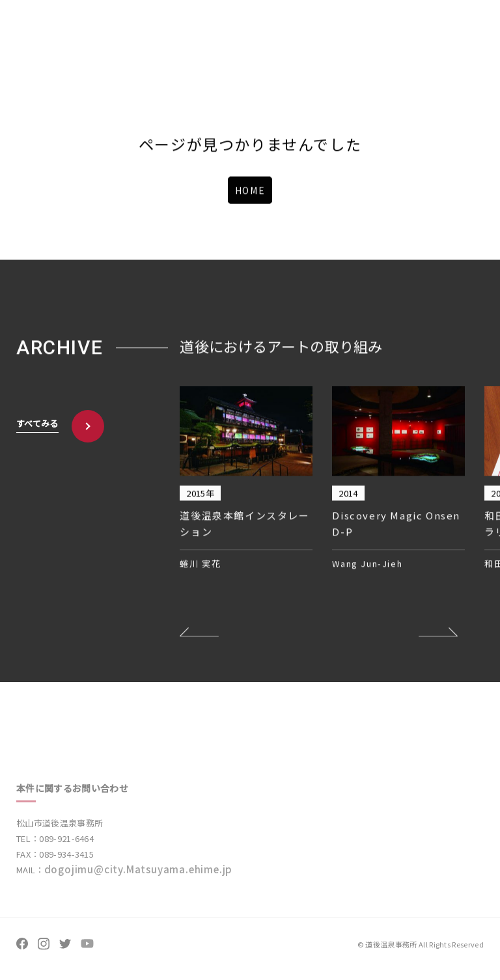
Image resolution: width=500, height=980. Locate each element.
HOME (250, 191)
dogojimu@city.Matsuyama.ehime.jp (139, 875)
